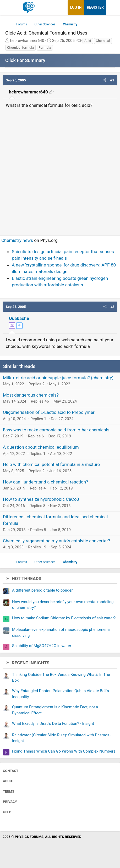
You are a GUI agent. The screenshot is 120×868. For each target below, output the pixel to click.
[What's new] (111, 7)
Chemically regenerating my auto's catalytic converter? (56, 541)
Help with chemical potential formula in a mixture (51, 464)
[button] (105, 80)
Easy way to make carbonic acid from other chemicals (56, 430)
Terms (9, 791)
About (9, 781)
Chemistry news (17, 240)
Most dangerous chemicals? (31, 395)
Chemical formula (20, 48)
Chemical (103, 41)
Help (7, 812)
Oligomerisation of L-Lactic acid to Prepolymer (49, 412)
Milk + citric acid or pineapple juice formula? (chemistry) (58, 378)
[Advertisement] (60, 170)
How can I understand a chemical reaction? (45, 482)
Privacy (10, 802)
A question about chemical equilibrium (41, 447)
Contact (11, 771)
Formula (45, 48)
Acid (88, 41)
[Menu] (10, 8)
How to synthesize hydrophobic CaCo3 (41, 499)
